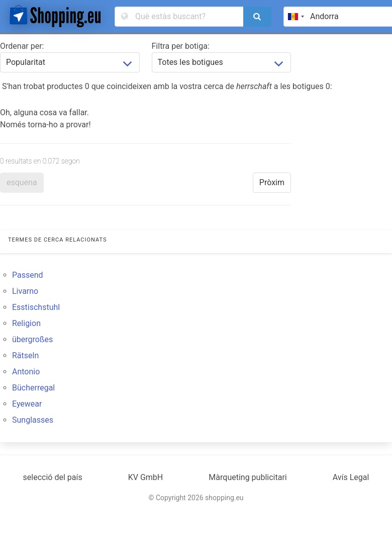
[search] (257, 17)
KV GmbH (146, 477)
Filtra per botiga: (181, 46)
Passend (28, 275)
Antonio (26, 372)
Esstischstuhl (36, 307)
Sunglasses (33, 420)
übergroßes (32, 339)
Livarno (25, 291)
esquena (22, 182)
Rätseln (25, 356)
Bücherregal (33, 388)
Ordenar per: (22, 46)
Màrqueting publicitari (248, 477)
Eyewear (27, 404)
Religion (26, 323)
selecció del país (53, 477)
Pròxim (272, 182)
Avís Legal (351, 477)
